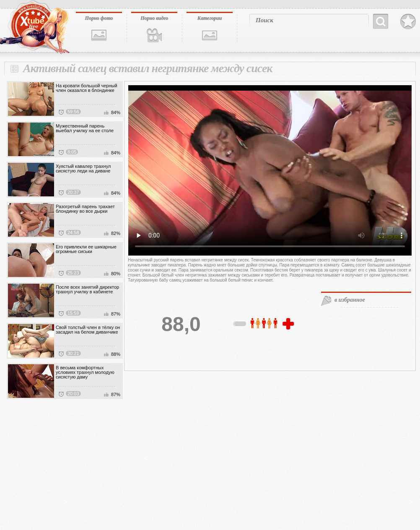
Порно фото (99, 18)
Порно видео (154, 18)
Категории (210, 18)
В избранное (408, 22)
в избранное (350, 300)
